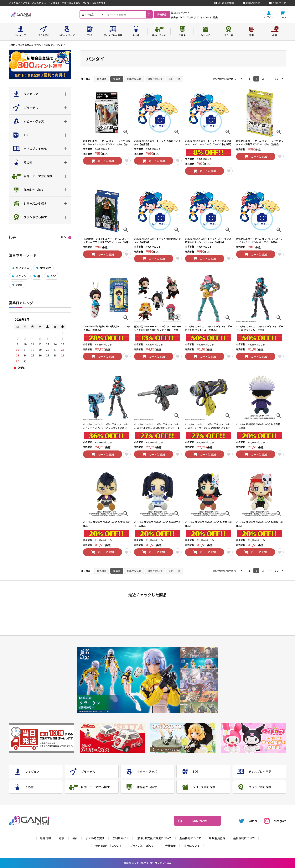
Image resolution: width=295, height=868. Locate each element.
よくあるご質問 (224, 3)
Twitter (248, 821)
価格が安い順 (134, 79)
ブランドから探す (44, 45)
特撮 (225, 17)
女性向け (45, 268)
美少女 (185, 17)
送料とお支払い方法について (154, 838)
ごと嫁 (199, 17)
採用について (192, 846)
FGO (54, 276)
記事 (62, 838)
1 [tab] (199, 652)
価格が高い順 (155, 79)
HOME (12, 45)
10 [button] (277, 79)
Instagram (275, 821)
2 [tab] (199, 663)
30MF (19, 285)
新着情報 (46, 838)
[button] (243, 79)
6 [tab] (199, 708)
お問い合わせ (251, 3)
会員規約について (244, 838)
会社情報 (170, 846)
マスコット (216, 17)
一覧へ (62, 237)
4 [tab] (199, 686)
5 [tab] (199, 697)
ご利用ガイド (278, 3)
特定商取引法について (109, 846)
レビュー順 (174, 79)
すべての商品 (25, 45)
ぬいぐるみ (23, 268)
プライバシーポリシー (143, 846)
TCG (192, 17)
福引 (75, 838)
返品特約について (190, 838)
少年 (206, 17)
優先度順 (102, 79)
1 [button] (250, 79)
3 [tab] (199, 674)
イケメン (21, 276)
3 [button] (263, 79)
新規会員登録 (217, 838)
